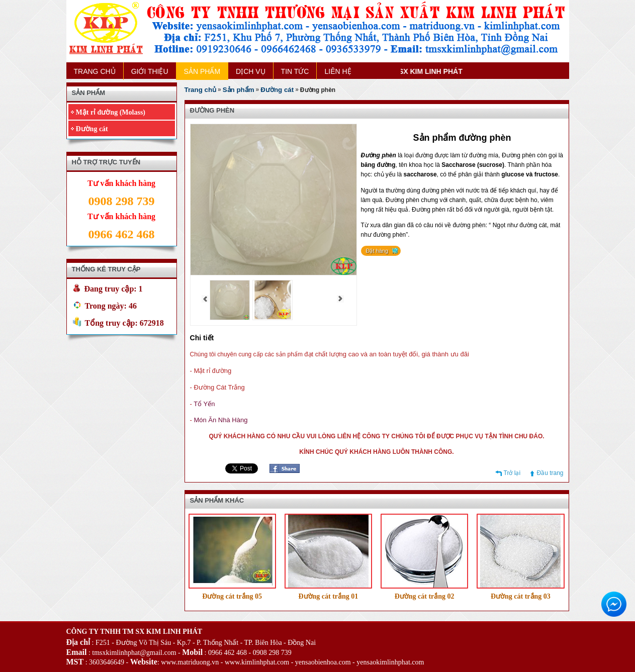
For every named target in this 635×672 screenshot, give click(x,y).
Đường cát (92, 129)
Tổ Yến (204, 404)
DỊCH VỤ (251, 71)
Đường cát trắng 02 (425, 596)
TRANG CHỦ (95, 71)
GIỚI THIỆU (150, 71)
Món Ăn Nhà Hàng (220, 420)
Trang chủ (201, 90)
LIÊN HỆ (338, 71)
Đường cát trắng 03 (521, 596)
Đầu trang (550, 473)
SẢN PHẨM (202, 71)
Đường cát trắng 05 (232, 596)
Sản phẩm (239, 90)
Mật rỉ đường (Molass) (111, 112)
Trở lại (512, 473)
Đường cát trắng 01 (328, 596)
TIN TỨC (295, 71)
